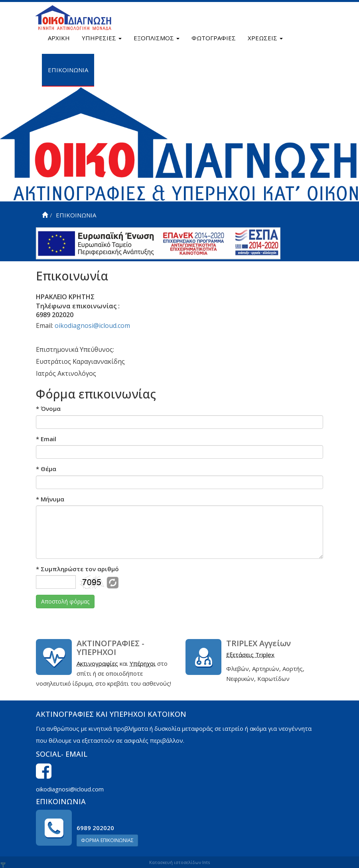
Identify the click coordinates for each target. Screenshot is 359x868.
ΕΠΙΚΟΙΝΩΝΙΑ (68, 70)
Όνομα (48, 408)
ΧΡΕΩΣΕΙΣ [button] (265, 38)
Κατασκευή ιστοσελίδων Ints (179, 862)
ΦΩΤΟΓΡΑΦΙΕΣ (214, 38)
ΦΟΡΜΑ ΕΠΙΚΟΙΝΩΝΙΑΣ (107, 840)
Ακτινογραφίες (97, 663)
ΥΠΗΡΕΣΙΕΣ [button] (102, 38)
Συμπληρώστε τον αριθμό (77, 569)
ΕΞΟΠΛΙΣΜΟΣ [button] (157, 38)
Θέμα (46, 469)
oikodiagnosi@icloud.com (92, 325)
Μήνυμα (50, 499)
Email (46, 439)
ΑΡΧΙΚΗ (59, 38)
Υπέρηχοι (143, 663)
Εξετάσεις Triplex (250, 655)
